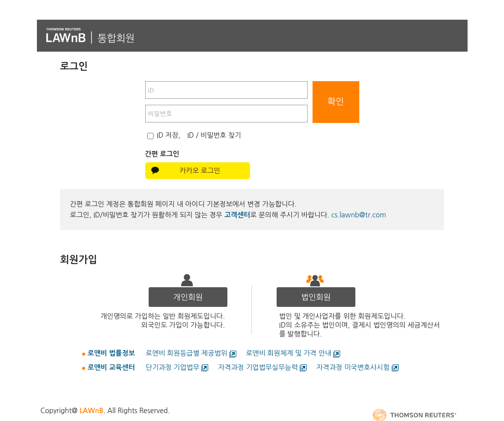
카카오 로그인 (200, 171)
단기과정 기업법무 (173, 367)
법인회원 (316, 297)
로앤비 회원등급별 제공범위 (187, 353)
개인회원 (188, 297)
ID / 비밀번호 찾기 (214, 135)
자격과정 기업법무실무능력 (258, 367)
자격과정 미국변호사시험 (353, 367)
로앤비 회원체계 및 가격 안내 (289, 353)
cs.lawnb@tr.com (359, 215)
